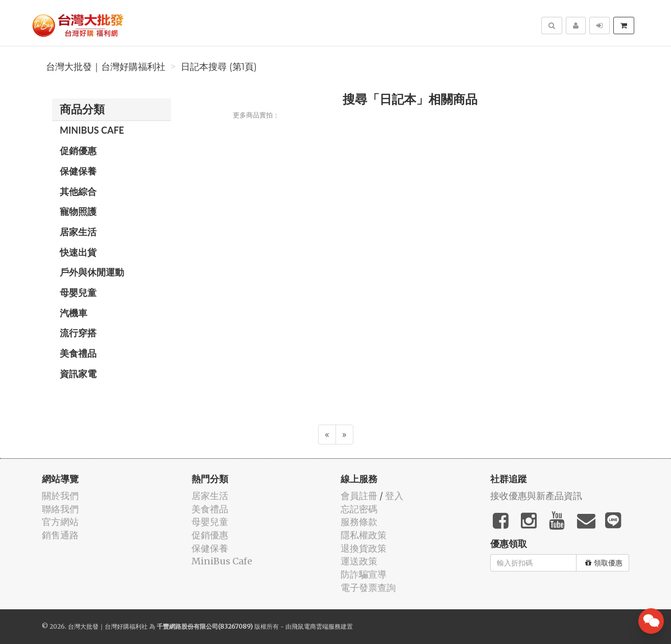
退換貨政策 (364, 548)
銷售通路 (60, 535)
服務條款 (359, 522)
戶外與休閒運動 (92, 272)
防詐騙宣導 (364, 574)
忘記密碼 (359, 509)
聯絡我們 (60, 509)
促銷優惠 (78, 151)
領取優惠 (604, 563)
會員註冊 (359, 496)
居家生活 (78, 232)
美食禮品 (78, 353)
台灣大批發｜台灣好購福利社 (106, 67)
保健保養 (78, 171)
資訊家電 (78, 374)
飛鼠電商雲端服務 (316, 626)
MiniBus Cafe (92, 130)
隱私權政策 (364, 535)
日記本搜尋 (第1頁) (219, 67)
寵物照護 (78, 211)
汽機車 (74, 313)
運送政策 (359, 561)
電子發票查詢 (368, 588)
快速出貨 (78, 252)
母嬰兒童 (78, 292)
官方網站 (60, 522)
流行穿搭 (78, 333)
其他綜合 (78, 191)
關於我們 (60, 496)
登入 (394, 496)
